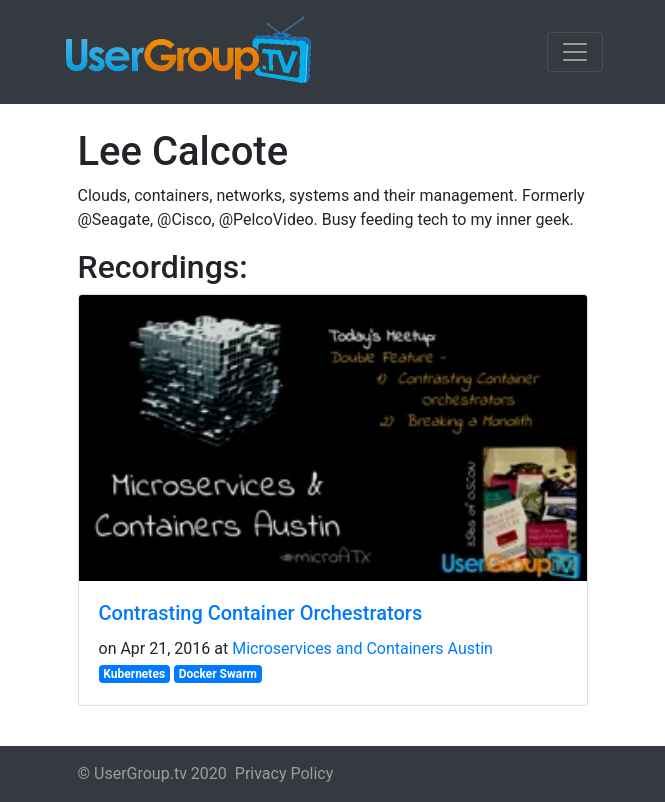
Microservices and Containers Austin (362, 648)
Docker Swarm (218, 674)
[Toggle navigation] (575, 52)
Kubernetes (134, 674)
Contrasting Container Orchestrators (261, 613)
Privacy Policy (284, 773)
